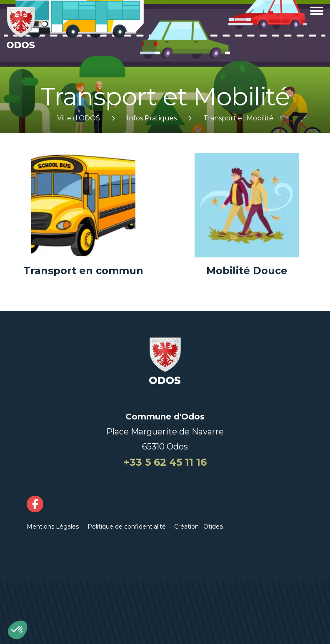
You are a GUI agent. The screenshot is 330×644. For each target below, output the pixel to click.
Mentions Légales (53, 527)
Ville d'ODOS (79, 118)
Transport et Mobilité (238, 118)
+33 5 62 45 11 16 (165, 462)
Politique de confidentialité (127, 527)
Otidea (213, 527)
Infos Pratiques (152, 118)
